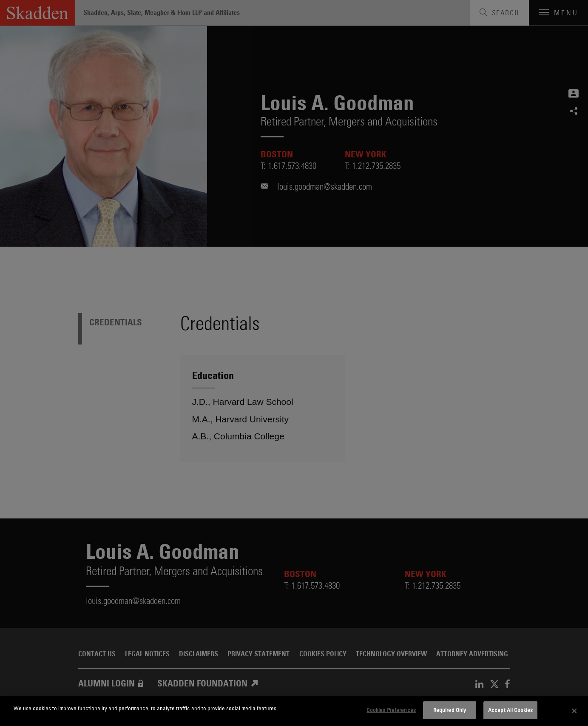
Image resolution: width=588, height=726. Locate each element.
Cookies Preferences (391, 710)
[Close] (574, 711)
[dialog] (294, 711)
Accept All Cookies (510, 710)
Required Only (450, 710)
